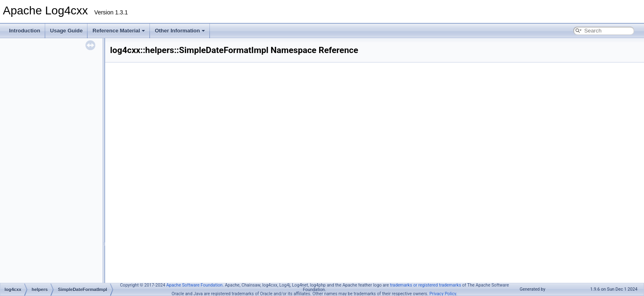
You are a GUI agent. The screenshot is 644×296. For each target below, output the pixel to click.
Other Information (180, 31)
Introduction (25, 31)
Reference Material (119, 31)
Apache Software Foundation (194, 285)
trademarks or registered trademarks (425, 285)
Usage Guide (66, 31)
